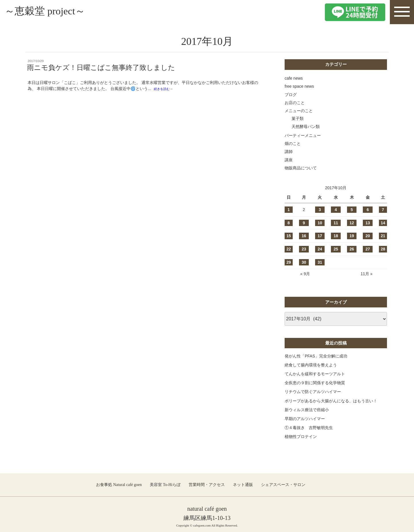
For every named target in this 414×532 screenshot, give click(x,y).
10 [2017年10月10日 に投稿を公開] (320, 223)
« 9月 (305, 274)
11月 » (366, 274)
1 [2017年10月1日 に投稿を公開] (289, 210)
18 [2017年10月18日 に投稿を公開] (336, 236)
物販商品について (301, 168)
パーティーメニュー (303, 135)
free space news (299, 86)
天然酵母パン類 (306, 127)
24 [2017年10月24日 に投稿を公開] (320, 249)
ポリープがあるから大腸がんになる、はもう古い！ (331, 401)
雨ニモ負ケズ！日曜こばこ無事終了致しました (101, 68)
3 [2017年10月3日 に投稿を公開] (320, 210)
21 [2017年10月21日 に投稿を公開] (383, 236)
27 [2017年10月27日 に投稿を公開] (368, 249)
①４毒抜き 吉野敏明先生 (309, 428)
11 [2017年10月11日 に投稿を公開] (336, 223)
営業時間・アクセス (207, 485)
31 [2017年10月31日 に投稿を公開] (320, 262)
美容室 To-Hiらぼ (165, 485)
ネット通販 (243, 485)
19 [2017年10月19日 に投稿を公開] (352, 236)
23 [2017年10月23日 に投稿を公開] (304, 249)
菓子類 (298, 118)
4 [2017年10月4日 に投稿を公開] (336, 210)
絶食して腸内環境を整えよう (311, 365)
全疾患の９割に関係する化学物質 (315, 383)
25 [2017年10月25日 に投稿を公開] (336, 249)
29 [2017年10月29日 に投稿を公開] (289, 262)
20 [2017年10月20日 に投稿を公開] (368, 236)
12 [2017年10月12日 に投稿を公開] (352, 223)
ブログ (291, 95)
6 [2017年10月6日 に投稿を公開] (368, 210)
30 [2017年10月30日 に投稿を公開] (304, 262)
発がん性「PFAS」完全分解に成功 (316, 356)
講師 (289, 152)
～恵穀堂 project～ (51, 12)
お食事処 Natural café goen (119, 485)
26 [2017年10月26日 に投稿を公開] (352, 249)
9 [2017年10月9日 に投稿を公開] (304, 223)
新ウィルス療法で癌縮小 (307, 410)
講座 (289, 160)
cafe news (294, 78)
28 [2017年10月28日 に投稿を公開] (383, 249)
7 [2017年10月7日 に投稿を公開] (383, 210)
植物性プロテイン (301, 437)
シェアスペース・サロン (283, 485)
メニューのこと (299, 111)
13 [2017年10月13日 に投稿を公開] (368, 223)
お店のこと (295, 103)
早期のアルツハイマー (305, 419)
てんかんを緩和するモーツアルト (315, 374)
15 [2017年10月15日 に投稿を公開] (289, 236)
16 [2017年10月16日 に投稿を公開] (304, 236)
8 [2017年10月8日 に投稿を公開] (289, 223)
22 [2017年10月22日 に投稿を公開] (289, 249)
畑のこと (293, 143)
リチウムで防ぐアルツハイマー (313, 392)
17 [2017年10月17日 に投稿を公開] (320, 236)
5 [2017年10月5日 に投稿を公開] (352, 210)
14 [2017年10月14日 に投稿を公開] (383, 223)
